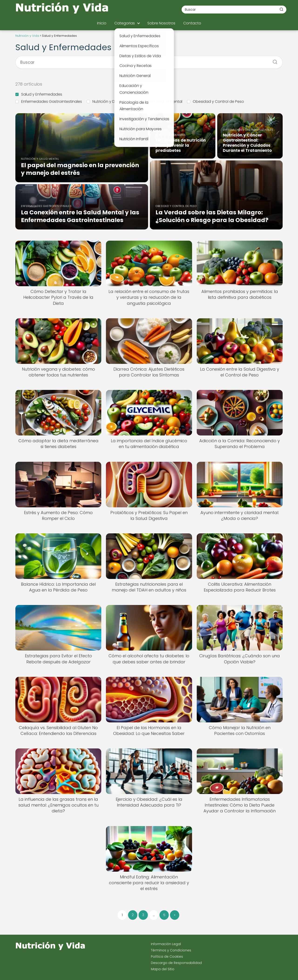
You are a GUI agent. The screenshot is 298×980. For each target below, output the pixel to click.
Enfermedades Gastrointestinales (49, 101)
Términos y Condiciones (171, 950)
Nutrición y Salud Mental (158, 101)
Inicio (102, 23)
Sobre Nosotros (161, 23)
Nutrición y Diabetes (108, 101)
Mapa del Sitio (163, 969)
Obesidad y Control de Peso (215, 101)
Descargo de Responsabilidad (176, 963)
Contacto (192, 23)
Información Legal (166, 944)
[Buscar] (281, 9)
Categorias (125, 23)
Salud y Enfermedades (39, 94)
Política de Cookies (167, 957)
